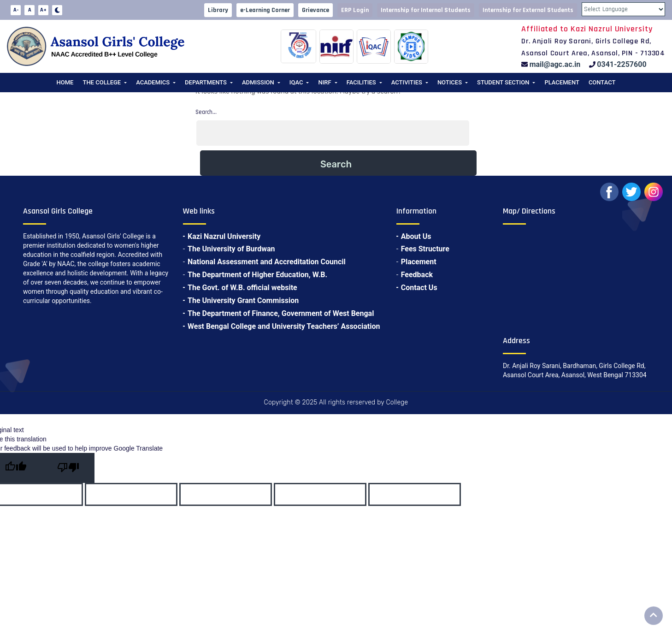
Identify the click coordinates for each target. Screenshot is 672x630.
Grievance (315, 10)
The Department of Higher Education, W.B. (257, 275)
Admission (258, 82)
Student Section (503, 82)
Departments (206, 82)
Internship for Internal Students (426, 10)
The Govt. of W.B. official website (242, 288)
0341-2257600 (622, 64)
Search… (206, 112)
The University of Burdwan (231, 249)
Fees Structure (425, 249)
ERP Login (355, 10)
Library (218, 10)
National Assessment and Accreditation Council (267, 262)
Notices (450, 82)
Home (65, 82)
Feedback (417, 275)
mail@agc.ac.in (555, 64)
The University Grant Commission (243, 300)
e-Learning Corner (265, 10)
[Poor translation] (68, 468)
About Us (416, 236)
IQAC (296, 82)
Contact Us (419, 288)
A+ (43, 10)
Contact (602, 82)
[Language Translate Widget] (623, 9)
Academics (153, 82)
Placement (562, 82)
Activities (407, 82)
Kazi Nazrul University (224, 236)
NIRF (324, 82)
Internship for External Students (528, 10)
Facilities (361, 82)
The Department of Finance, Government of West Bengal (281, 313)
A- (16, 10)
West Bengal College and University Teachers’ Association (284, 326)
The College (102, 82)
